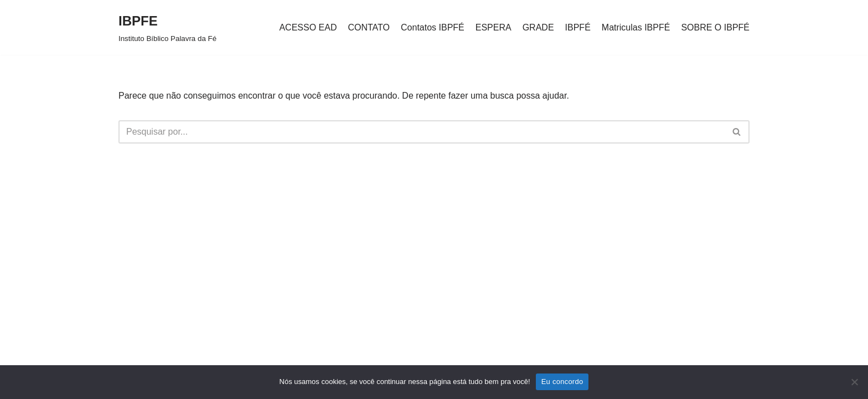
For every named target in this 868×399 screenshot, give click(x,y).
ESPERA (494, 27)
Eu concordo (562, 382)
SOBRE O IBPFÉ (715, 27)
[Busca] (422, 132)
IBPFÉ (578, 27)
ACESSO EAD (308, 27)
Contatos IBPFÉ (433, 27)
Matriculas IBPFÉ (636, 27)
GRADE (538, 27)
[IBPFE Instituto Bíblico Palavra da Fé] (167, 27)
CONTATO (369, 27)
